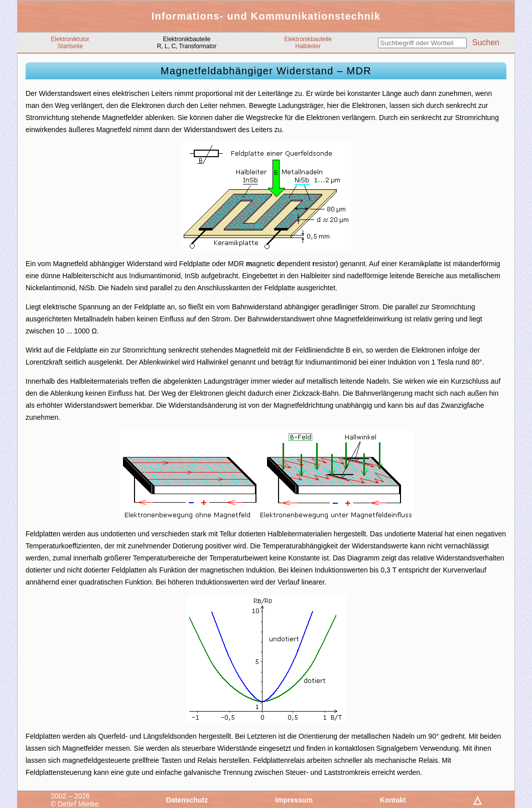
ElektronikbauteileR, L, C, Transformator (187, 43)
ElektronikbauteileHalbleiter (308, 43)
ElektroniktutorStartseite (70, 43)
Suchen (486, 42)
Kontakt (393, 800)
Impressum (294, 800)
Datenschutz (187, 800)
